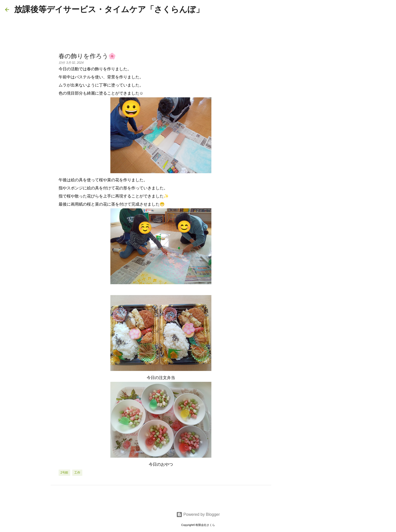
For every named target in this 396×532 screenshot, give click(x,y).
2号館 (65, 473)
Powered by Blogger (198, 514)
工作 (77, 473)
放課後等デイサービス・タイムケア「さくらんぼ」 (109, 9)
